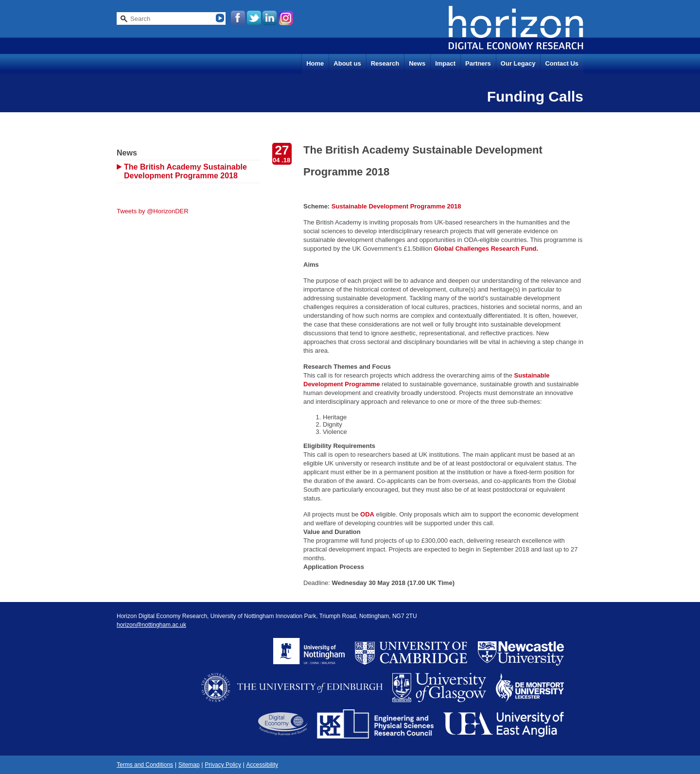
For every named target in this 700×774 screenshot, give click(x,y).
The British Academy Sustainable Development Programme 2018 (185, 171)
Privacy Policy (223, 765)
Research (385, 63)
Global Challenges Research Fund (485, 249)
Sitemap (189, 765)
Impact (445, 63)
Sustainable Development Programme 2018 (396, 206)
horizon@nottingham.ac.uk (151, 625)
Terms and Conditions (145, 765)
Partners (478, 63)
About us (347, 63)
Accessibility (262, 765)
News (417, 63)
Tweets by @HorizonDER (153, 211)
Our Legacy (518, 63)
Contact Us (562, 63)
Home (315, 63)
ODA (367, 514)
